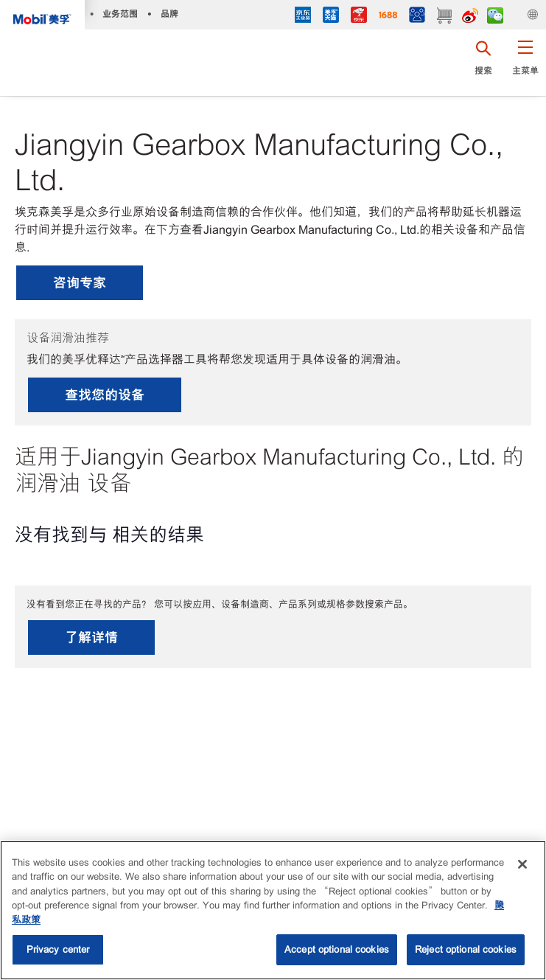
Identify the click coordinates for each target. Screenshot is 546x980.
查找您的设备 (105, 395)
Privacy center (58, 949)
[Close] (522, 864)
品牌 (169, 14)
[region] (273, 910)
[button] (525, 63)
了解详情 (91, 637)
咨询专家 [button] (80, 283)
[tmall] (331, 17)
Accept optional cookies (337, 949)
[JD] (359, 17)
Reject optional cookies (466, 949)
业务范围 (120, 14)
